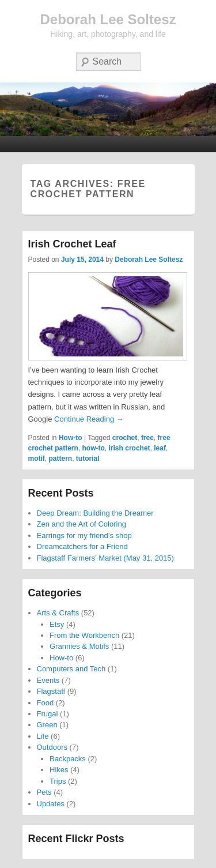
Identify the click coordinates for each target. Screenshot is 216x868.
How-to (71, 438)
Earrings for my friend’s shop (84, 536)
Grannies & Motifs (79, 646)
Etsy (57, 624)
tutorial (88, 459)
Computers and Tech (71, 669)
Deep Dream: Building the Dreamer (95, 513)
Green (47, 725)
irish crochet (130, 448)
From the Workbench (84, 635)
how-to (94, 448)
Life (43, 736)
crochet (125, 438)
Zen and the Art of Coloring (82, 524)
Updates (51, 804)
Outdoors (52, 747)
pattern (61, 459)
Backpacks (68, 759)
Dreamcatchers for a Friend (82, 546)
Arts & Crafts (58, 613)
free (147, 438)
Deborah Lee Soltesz (108, 19)
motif (37, 459)
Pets (44, 792)
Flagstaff (51, 691)
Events (48, 680)
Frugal (48, 714)
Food (46, 703)
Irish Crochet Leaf (72, 244)
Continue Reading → (89, 419)
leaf (160, 448)
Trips (58, 781)
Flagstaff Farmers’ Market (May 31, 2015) (105, 558)
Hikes (59, 770)
